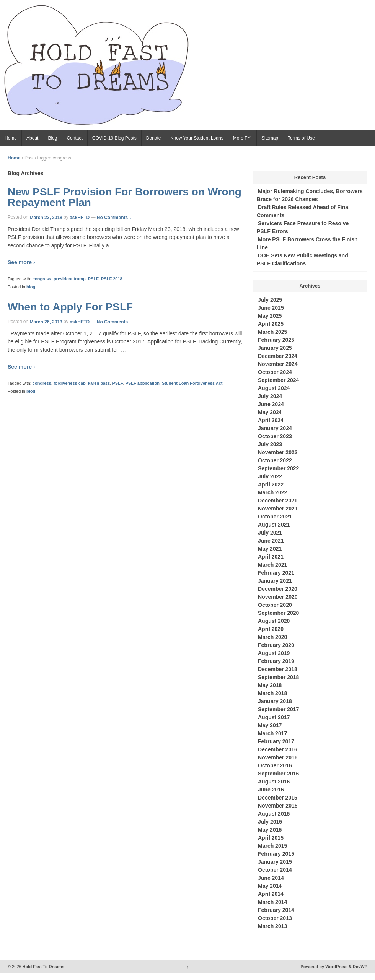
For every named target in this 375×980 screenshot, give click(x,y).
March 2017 (272, 733)
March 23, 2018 (46, 217)
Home (11, 138)
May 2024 (270, 412)
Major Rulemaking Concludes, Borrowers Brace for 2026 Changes (310, 195)
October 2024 (275, 372)
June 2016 (271, 790)
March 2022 (272, 492)
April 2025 (271, 324)
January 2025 (275, 348)
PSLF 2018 (112, 279)
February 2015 (276, 854)
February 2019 (276, 661)
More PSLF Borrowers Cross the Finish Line (307, 243)
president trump (70, 279)
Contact (74, 138)
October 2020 (275, 605)
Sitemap (270, 138)
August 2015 (274, 814)
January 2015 (275, 862)
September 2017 (278, 709)
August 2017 (274, 717)
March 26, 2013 (46, 322)
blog (31, 287)
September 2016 (278, 774)
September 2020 (278, 613)
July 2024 (270, 396)
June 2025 (271, 308)
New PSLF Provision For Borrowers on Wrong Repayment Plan (125, 197)
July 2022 (270, 476)
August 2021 (274, 525)
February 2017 (276, 741)
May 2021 (270, 549)
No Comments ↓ (114, 217)
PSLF (93, 279)
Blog (52, 138)
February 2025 (276, 340)
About (32, 138)
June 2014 (271, 878)
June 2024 (271, 404)
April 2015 (271, 838)
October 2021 (275, 517)
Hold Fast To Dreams (43, 967)
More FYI (242, 138)
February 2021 (276, 573)
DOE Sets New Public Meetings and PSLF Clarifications (302, 259)
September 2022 (278, 468)
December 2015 (278, 798)
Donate (154, 138)
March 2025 (272, 332)
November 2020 (278, 597)
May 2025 (270, 316)
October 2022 (275, 460)
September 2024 (278, 380)
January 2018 (275, 701)
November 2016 (278, 757)
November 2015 (278, 806)
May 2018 (270, 685)
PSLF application (143, 383)
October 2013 (275, 918)
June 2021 (271, 541)
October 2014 (275, 870)
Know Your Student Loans (197, 138)
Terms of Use (301, 138)
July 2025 (270, 300)
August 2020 (274, 621)
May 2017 (270, 725)
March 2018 (272, 693)
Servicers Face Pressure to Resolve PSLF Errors (303, 227)
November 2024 (278, 364)
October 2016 (275, 765)
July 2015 (270, 822)
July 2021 (270, 533)
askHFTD (80, 217)
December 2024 (278, 356)
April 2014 (271, 894)
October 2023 (275, 436)
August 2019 (274, 653)
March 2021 (272, 565)
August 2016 (274, 782)
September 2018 (278, 677)
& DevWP (358, 967)
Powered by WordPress (324, 967)
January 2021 (275, 581)
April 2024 (271, 420)
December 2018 (278, 669)
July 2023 (270, 444)
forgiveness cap (70, 383)
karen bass (99, 383)
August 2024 (274, 388)
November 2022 (278, 452)
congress (42, 279)
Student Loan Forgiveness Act (192, 383)
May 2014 (270, 886)
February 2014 (276, 910)
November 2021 (278, 509)
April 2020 (271, 629)
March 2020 (272, 637)
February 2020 (276, 645)
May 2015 (270, 830)
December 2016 (278, 749)
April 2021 (271, 557)
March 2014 (272, 902)
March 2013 (272, 926)
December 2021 (278, 501)
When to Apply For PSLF (70, 307)
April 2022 (271, 484)
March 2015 (272, 846)
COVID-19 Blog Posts (114, 138)
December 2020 (278, 589)
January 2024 (275, 428)
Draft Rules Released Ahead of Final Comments (303, 211)
